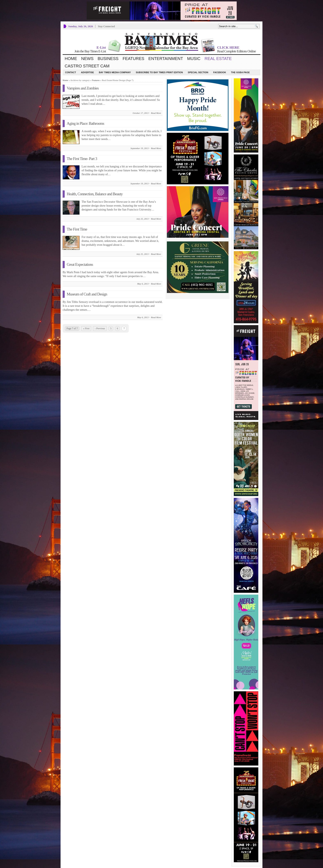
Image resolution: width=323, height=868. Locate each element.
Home (71, 59)
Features (133, 59)
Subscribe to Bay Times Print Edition (159, 72)
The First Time (77, 229)
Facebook (220, 72)
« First (86, 328)
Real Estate (218, 59)
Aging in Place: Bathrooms (85, 123)
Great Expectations (80, 264)
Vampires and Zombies (83, 88)
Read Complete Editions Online (236, 51)
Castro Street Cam (87, 66)
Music (194, 59)
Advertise (87, 72)
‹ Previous (100, 328)
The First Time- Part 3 (82, 159)
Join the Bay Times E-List (90, 51)
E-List (101, 48)
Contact (71, 72)
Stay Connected (106, 26)
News (87, 59)
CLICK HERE (228, 48)
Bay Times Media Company (115, 72)
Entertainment (166, 59)
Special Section (198, 72)
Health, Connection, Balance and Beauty (95, 194)
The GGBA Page (240, 72)
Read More (156, 113)
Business (108, 59)
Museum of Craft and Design (87, 294)
